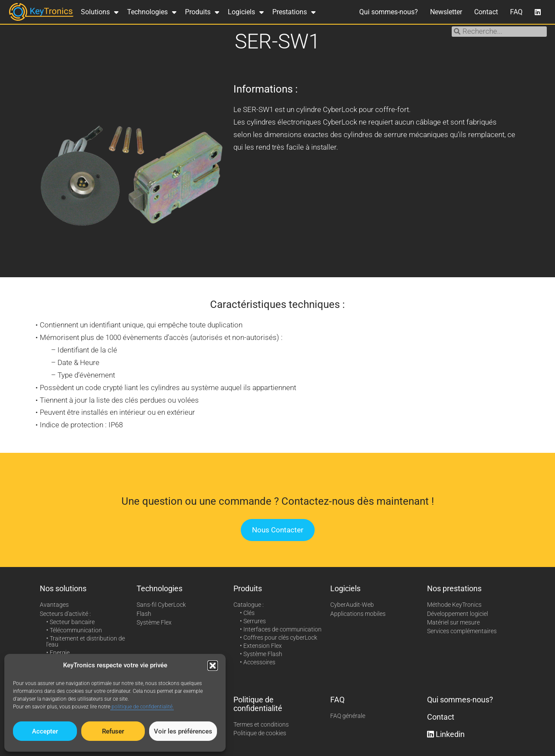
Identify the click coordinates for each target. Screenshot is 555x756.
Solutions (100, 12)
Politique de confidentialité (258, 704)
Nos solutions (63, 588)
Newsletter (446, 12)
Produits (202, 12)
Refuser (113, 731)
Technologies (152, 12)
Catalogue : (249, 605)
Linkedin (446, 734)
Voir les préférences (183, 731)
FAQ (516, 12)
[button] (213, 666)
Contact (486, 12)
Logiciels (246, 12)
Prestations (294, 12)
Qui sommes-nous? (389, 12)
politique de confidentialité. (142, 707)
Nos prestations (454, 588)
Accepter (45, 731)
